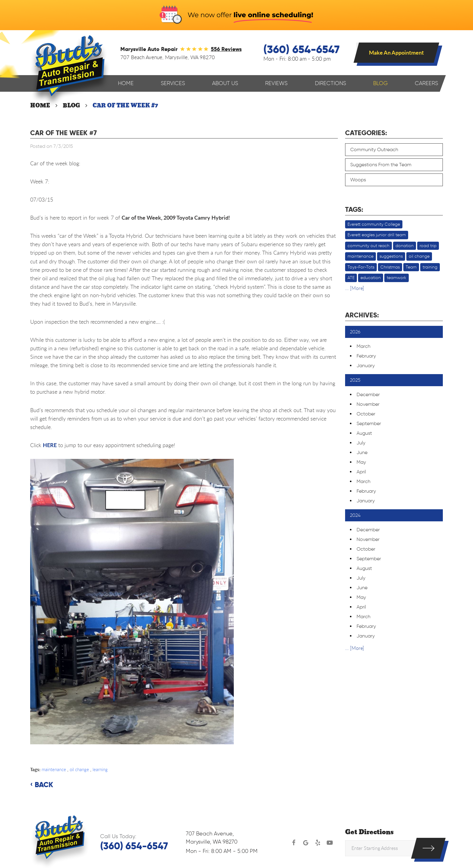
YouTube (330, 843)
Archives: (362, 315)
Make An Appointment (396, 52)
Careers (426, 83)
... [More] (355, 288)
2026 (355, 332)
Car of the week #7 (125, 105)
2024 (355, 515)
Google (306, 843)
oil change (79, 769)
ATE (351, 278)
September (369, 423)
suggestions (391, 256)
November (368, 404)
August (364, 433)
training (430, 267)
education (371, 278)
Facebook (294, 843)
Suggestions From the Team (381, 165)
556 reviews (226, 49)
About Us (225, 83)
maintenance (54, 769)
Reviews (276, 83)
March (363, 346)
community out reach (368, 246)
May (361, 462)
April (361, 472)
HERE (50, 445)
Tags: (354, 209)
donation (405, 246)
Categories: (366, 133)
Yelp (318, 843)
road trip (428, 246)
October (366, 414)
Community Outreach (374, 149)
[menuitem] (126, 83)
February (366, 356)
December (368, 394)
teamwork (397, 278)
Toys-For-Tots (361, 267)
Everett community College (374, 224)
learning (100, 769)
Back (44, 785)
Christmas (390, 267)
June (362, 452)
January (366, 366)
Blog (380, 83)
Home (126, 83)
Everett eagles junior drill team (377, 235)
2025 (355, 380)
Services (173, 83)
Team (411, 267)
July (361, 443)
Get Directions (369, 832)
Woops (358, 180)
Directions (330, 83)
